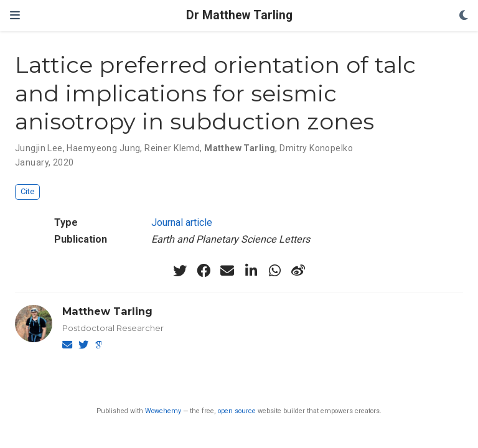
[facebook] (204, 271)
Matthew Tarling (107, 311)
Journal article (182, 222)
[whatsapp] (274, 271)
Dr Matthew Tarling (239, 15)
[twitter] (180, 271)
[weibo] (298, 271)
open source (237, 411)
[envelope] (227, 271)
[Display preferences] (464, 16)
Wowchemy (163, 411)
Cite (27, 191)
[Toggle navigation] (15, 15)
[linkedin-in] (251, 271)
